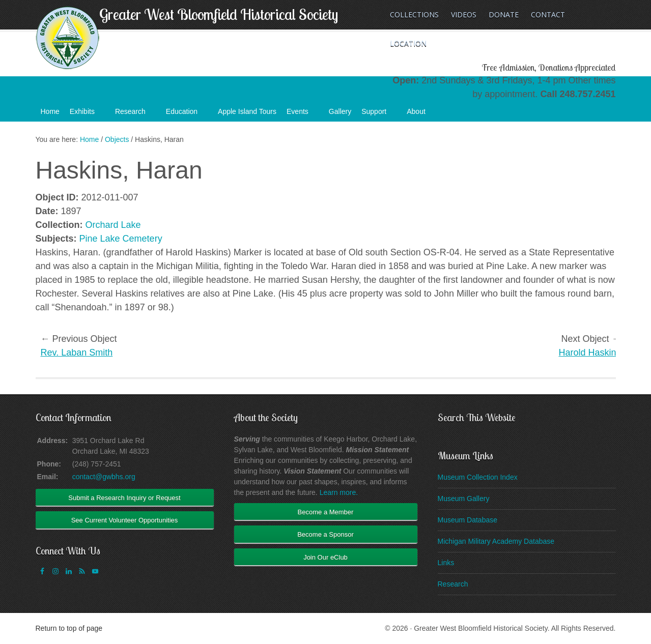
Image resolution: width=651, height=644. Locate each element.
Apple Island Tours (247, 111)
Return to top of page (69, 628)
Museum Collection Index (478, 477)
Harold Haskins (589, 353)
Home (50, 111)
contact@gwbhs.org (104, 477)
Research (135, 114)
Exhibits (87, 114)
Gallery (340, 111)
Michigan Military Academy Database (496, 541)
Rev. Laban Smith (77, 353)
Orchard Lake (113, 225)
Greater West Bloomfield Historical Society (219, 14)
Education (187, 114)
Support (379, 114)
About (421, 114)
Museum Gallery (464, 499)
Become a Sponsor (325, 534)
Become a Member (326, 512)
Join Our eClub (325, 557)
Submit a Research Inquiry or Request (124, 498)
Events (303, 114)
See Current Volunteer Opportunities (125, 520)
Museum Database (468, 520)
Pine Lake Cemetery (121, 239)
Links (446, 563)
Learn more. (339, 492)
